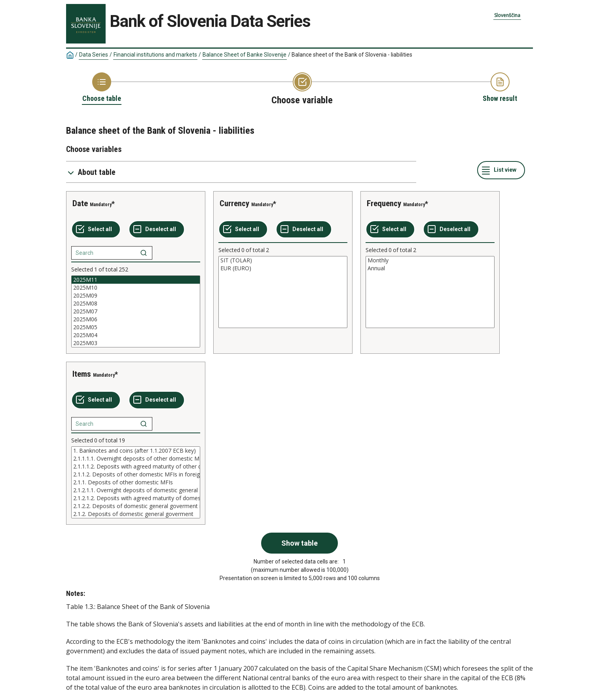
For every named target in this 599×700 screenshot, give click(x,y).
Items (82, 374)
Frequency (384, 203)
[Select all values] (96, 230)
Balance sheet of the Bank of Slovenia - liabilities (352, 55)
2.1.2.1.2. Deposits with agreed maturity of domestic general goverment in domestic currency (136, 498)
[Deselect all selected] (157, 230)
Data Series (94, 55)
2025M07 (136, 311)
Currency (234, 203)
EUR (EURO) (283, 268)
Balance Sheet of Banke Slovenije (245, 55)
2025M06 (136, 319)
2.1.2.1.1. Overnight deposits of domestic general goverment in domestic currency (136, 490)
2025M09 (136, 296)
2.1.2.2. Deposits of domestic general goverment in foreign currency (136, 506)
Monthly (430, 260)
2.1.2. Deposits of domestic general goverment (136, 514)
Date (80, 203)
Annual (430, 268)
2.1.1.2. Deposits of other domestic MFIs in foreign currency (136, 474)
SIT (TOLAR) (283, 260)
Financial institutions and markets (155, 55)
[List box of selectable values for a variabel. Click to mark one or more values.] (136, 311)
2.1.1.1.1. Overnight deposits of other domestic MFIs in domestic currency (136, 459)
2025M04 (136, 335)
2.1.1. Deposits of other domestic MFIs (136, 482)
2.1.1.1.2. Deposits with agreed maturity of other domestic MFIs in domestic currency (136, 467)
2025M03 (136, 343)
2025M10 (136, 288)
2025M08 (136, 304)
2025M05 (136, 327)
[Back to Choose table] (102, 88)
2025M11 (136, 280)
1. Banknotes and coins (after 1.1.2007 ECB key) (136, 451)
